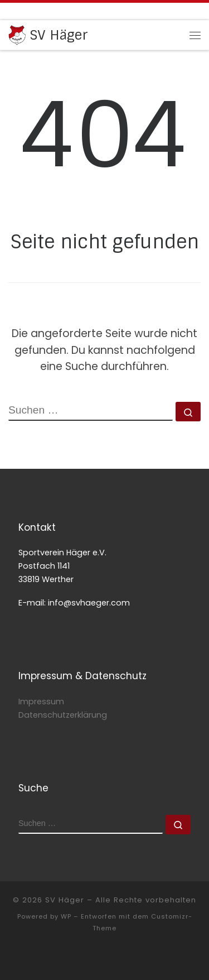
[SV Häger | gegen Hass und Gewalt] (17, 34)
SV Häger (65, 900)
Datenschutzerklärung (63, 715)
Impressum (41, 702)
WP (66, 916)
